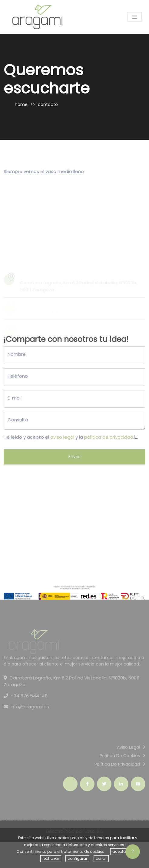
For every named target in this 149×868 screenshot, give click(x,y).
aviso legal (62, 437)
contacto (48, 104)
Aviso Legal (128, 747)
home (21, 104)
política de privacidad (109, 437)
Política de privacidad (117, 764)
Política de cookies (120, 756)
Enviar (75, 457)
